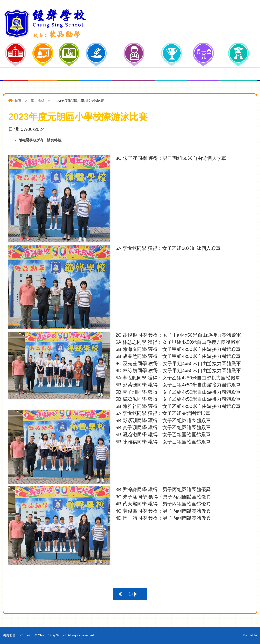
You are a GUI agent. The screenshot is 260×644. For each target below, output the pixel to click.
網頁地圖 (9, 635)
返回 (134, 594)
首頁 (18, 101)
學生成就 (38, 101)
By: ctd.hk (250, 635)
